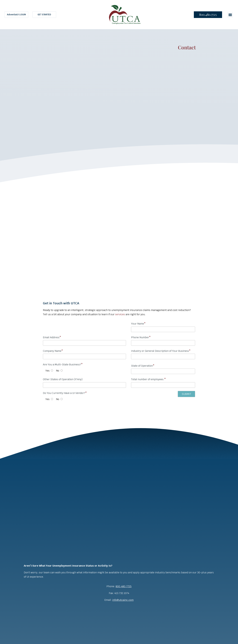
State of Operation (143, 366)
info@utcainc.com (123, 600)
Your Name (163, 327)
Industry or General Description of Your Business (163, 355)
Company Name (85, 355)
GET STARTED (44, 15)
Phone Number (163, 341)
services (120, 314)
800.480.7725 (208, 14)
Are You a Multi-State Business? (63, 364)
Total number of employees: (163, 383)
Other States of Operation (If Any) (63, 379)
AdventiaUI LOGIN (16, 15)
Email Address (85, 341)
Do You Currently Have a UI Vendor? (65, 393)
